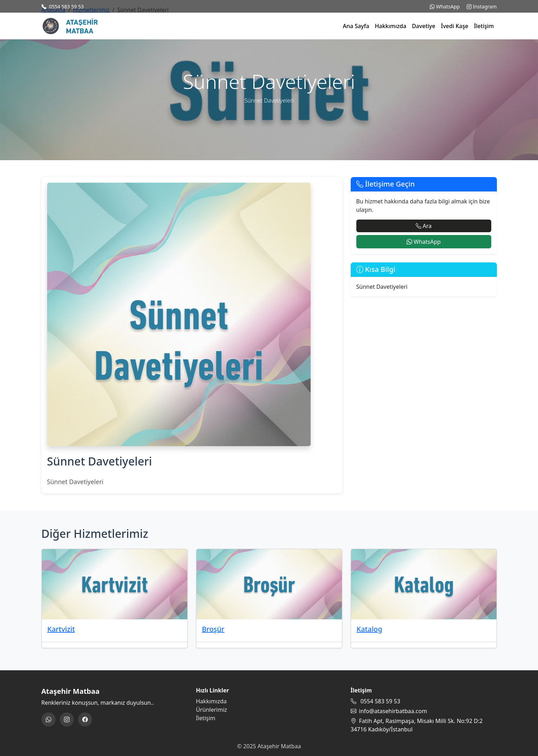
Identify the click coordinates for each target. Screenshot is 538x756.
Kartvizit (61, 629)
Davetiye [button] (424, 26)
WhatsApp (445, 6)
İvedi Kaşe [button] (455, 26)
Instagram (482, 6)
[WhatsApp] (48, 719)
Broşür (213, 629)
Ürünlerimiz (212, 710)
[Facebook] (85, 719)
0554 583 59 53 (66, 6)
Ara (424, 226)
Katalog (370, 629)
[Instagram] (67, 719)
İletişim (484, 26)
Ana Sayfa (356, 26)
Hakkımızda (391, 26)
